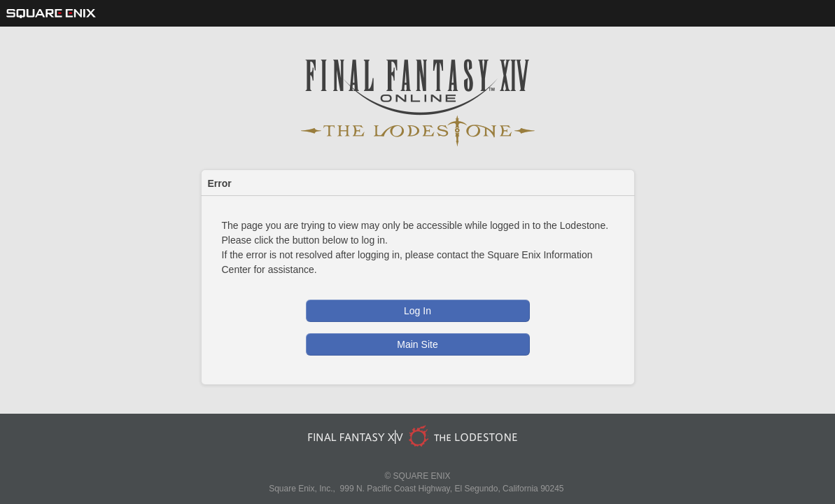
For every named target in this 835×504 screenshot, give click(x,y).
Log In (417, 311)
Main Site (417, 344)
